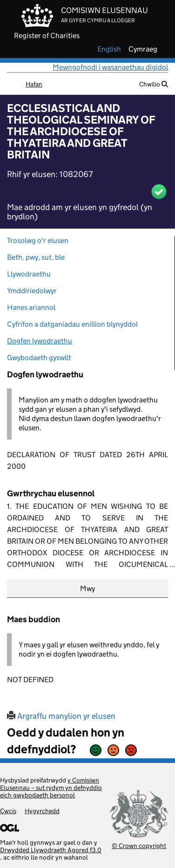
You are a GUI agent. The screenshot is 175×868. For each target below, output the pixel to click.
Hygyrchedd (42, 811)
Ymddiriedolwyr (32, 291)
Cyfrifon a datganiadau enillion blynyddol (72, 324)
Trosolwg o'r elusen (38, 240)
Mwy (87, 589)
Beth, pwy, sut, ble (36, 257)
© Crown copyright (139, 845)
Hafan (34, 84)
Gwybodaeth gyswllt (39, 358)
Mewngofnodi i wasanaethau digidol (110, 67)
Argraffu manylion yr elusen (61, 716)
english (109, 49)
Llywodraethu (29, 274)
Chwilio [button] (154, 84)
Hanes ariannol (31, 307)
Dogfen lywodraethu (40, 341)
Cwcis (8, 811)
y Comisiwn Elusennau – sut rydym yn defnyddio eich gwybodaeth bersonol (51, 788)
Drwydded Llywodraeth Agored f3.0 (51, 850)
